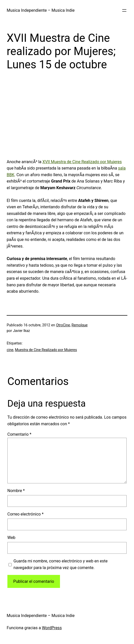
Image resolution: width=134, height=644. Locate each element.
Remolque (80, 325)
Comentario (19, 434)
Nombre (16, 491)
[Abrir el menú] (124, 10)
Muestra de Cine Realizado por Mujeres (46, 350)
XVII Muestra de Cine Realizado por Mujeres (82, 162)
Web (11, 538)
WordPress (52, 628)
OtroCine (63, 325)
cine (10, 350)
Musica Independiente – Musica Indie (41, 10)
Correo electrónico (26, 514)
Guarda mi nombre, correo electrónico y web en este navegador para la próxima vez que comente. (61, 564)
